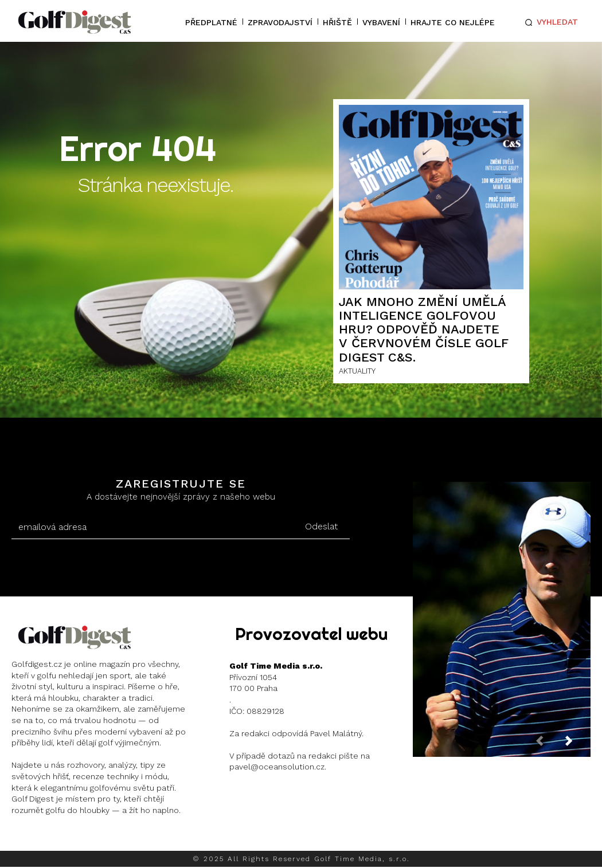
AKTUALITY (357, 371)
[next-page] (578, 744)
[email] (152, 527)
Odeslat (321, 526)
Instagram (55, 840)
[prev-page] (549, 744)
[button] (549, 22)
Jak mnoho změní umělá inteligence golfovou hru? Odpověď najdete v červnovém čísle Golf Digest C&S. (424, 329)
